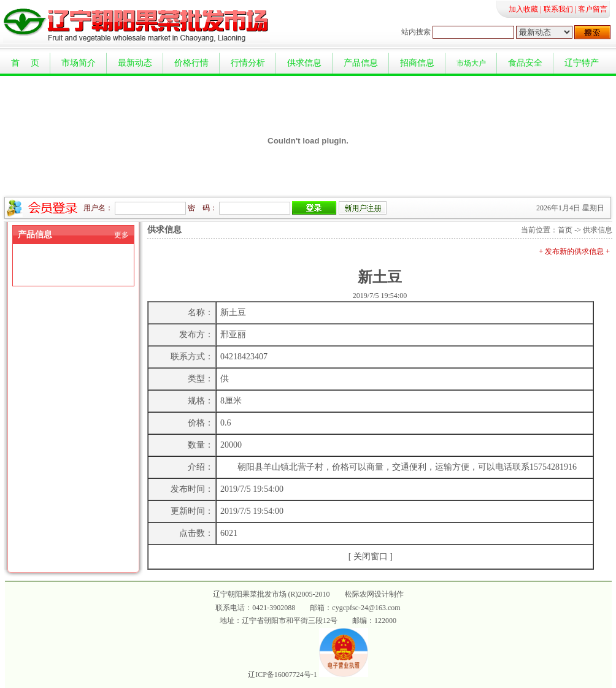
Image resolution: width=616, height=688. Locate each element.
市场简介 (79, 63)
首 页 (25, 63)
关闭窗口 (371, 556)
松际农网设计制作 (374, 594)
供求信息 (304, 63)
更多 (121, 235)
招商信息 (417, 63)
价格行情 (191, 63)
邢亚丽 (233, 334)
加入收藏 (523, 9)
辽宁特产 (582, 63)
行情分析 (248, 63)
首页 (565, 230)
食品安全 (525, 63)
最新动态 (135, 63)
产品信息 (361, 63)
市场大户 (471, 63)
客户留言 (593, 9)
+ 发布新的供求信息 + (574, 251)
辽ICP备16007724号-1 (283, 675)
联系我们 (558, 9)
